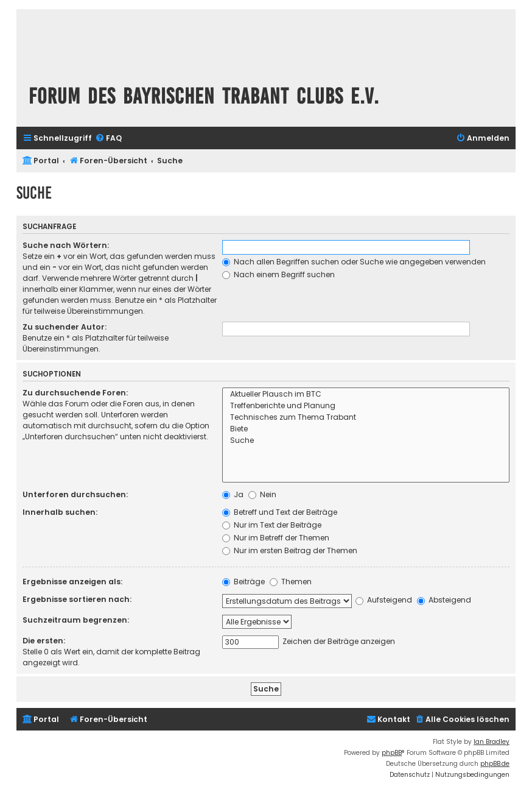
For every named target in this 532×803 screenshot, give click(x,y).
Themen (291, 582)
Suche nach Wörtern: (66, 245)
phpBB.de (495, 764)
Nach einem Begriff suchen (278, 274)
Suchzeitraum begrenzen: (76, 620)
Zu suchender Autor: (65, 327)
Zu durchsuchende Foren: (75, 393)
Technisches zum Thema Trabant (366, 418)
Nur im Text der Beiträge (272, 525)
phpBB (392, 753)
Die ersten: (44, 641)
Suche (366, 441)
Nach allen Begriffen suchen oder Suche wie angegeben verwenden (354, 262)
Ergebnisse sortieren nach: (77, 599)
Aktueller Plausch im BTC (366, 394)
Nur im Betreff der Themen (276, 538)
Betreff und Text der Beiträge (280, 512)
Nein (262, 494)
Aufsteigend (384, 600)
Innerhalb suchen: (60, 512)
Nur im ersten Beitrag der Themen (290, 550)
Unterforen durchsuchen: (75, 494)
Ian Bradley (492, 742)
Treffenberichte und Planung (366, 406)
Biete (366, 429)
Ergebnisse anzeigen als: (72, 582)
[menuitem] (108, 139)
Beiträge (243, 582)
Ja (233, 494)
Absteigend (444, 600)
